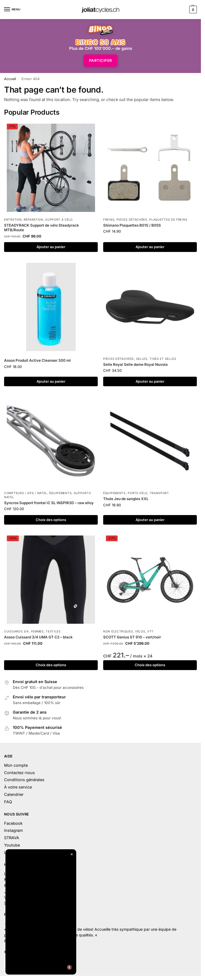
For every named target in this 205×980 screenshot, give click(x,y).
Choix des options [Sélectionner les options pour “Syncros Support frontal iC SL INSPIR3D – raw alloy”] (51, 520)
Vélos (140, 631)
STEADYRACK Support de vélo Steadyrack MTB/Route (42, 228)
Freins (109, 220)
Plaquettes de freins (168, 220)
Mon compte (16, 765)
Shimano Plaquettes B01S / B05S (132, 225)
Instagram (13, 830)
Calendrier (14, 794)
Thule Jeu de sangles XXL (126, 499)
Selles (142, 359)
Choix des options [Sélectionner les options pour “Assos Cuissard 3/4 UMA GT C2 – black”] (51, 665)
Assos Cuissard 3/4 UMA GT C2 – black (38, 637)
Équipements (61, 493)
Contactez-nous (19, 773)
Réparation (33, 220)
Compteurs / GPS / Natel (26, 493)
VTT (150, 631)
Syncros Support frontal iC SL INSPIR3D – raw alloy (49, 503)
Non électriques (118, 631)
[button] (192, 10)
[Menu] (12, 10)
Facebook (13, 823)
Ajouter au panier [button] (51, 247)
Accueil (10, 79)
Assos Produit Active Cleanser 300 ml (37, 360)
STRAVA (12, 838)
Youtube (12, 845)
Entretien (13, 220)
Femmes (37, 631)
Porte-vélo (138, 493)
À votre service (18, 787)
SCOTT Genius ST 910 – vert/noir (132, 637)
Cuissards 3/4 (16, 631)
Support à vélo (59, 220)
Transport (159, 493)
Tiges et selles (163, 359)
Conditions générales (24, 780)
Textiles (53, 631)
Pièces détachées (132, 220)
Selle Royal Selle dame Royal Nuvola (135, 364)
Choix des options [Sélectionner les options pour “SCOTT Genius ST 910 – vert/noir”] (150, 665)
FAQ (8, 802)
